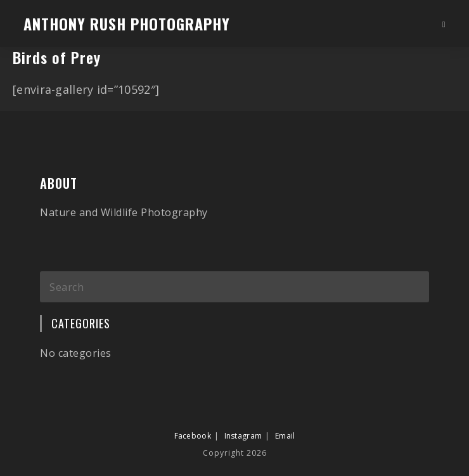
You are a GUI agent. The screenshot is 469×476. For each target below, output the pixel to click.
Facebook (193, 423)
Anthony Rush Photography (127, 23)
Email (285, 423)
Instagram (243, 423)
